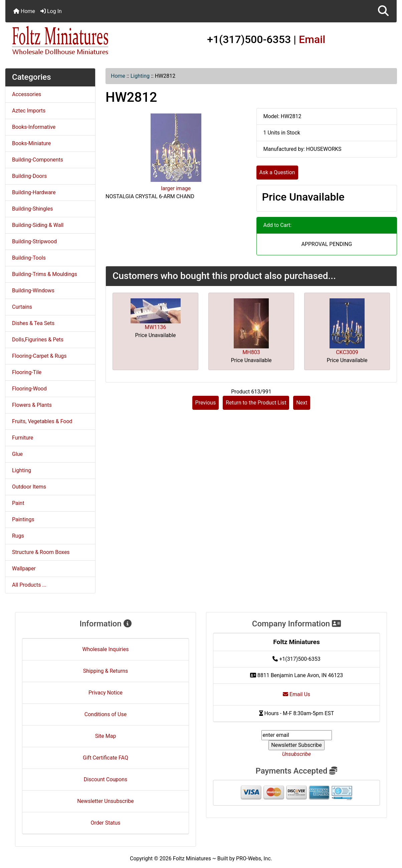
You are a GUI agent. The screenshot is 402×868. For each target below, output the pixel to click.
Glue (17, 454)
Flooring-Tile (27, 372)
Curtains (22, 307)
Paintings (23, 519)
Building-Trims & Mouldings (45, 274)
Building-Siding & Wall (38, 225)
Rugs (18, 536)
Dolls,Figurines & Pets (38, 340)
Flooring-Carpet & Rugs (39, 356)
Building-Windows (33, 291)
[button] (383, 11)
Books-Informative (34, 127)
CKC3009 (347, 352)
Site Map (106, 736)
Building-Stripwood (34, 241)
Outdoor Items (29, 487)
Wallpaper (24, 568)
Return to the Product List (256, 403)
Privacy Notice (106, 693)
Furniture (23, 438)
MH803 (251, 352)
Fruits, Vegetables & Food (42, 421)
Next (302, 403)
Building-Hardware (34, 192)
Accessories (27, 94)
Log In (51, 11)
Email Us (296, 694)
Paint (18, 503)
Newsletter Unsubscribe (106, 801)
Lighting (140, 76)
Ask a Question (277, 172)
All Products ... (29, 585)
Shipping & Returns (106, 671)
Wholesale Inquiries (106, 649)
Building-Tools (29, 258)
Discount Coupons (106, 779)
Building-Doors (29, 176)
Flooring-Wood (29, 389)
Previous (206, 403)
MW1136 (155, 327)
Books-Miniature (31, 143)
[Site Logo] (71, 41)
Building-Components (38, 160)
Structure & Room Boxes (41, 552)
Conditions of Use (106, 714)
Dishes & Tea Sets (33, 323)
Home (24, 11)
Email (312, 39)
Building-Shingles (32, 209)
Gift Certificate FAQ (106, 758)
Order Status (106, 823)
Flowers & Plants (32, 405)
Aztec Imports (29, 111)
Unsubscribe (296, 754)
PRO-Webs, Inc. (254, 858)
